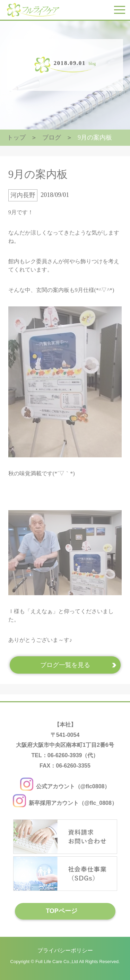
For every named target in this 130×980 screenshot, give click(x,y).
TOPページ (62, 911)
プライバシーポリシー (65, 950)
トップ (16, 137)
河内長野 (23, 195)
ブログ (52, 137)
